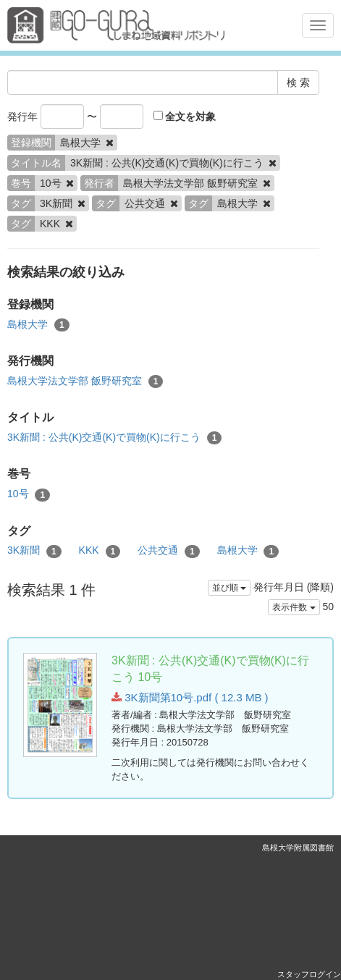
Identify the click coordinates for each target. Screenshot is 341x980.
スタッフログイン (309, 974)
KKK (100, 551)
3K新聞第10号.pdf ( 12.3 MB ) (190, 697)
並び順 (229, 588)
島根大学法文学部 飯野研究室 (85, 381)
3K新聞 (34, 551)
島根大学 (38, 325)
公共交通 (169, 551)
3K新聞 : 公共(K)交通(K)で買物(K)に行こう (114, 438)
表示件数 (294, 607)
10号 (29, 494)
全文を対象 (185, 117)
